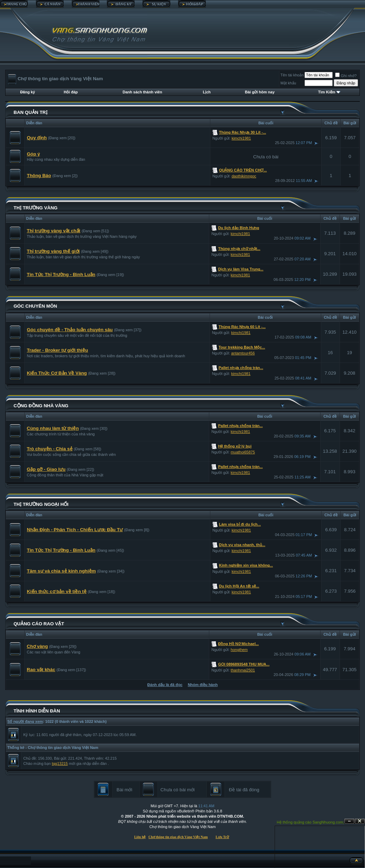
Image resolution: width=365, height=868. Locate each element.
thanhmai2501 (243, 670)
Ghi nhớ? (346, 76)
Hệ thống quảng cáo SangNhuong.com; (310, 822)
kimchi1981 (241, 138)
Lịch (207, 92)
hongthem (239, 650)
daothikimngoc (244, 176)
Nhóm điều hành (203, 685)
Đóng (360, 821)
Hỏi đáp (71, 92)
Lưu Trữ (222, 837)
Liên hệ (140, 837)
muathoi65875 (243, 452)
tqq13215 (60, 763)
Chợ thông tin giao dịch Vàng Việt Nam (178, 837)
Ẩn (349, 821)
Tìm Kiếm (327, 92)
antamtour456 (243, 353)
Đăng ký (28, 92)
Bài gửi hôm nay (260, 92)
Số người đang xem (25, 721)
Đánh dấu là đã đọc (165, 685)
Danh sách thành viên (143, 92)
